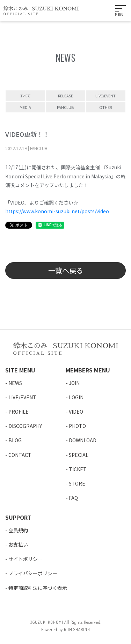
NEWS (15, 383)
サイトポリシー (26, 559)
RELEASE (65, 96)
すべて (25, 96)
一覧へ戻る (66, 270)
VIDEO (76, 412)
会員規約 (18, 530)
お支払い (18, 545)
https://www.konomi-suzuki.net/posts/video (57, 211)
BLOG (15, 440)
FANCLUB (65, 107)
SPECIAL (79, 455)
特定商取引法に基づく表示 (38, 588)
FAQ (73, 498)
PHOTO (77, 426)
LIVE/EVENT (105, 96)
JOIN (74, 383)
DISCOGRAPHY (25, 426)
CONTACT (20, 455)
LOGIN (76, 397)
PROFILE (19, 412)
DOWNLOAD (83, 440)
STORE (77, 483)
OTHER (105, 107)
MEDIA (25, 107)
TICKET (78, 469)
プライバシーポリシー (33, 573)
